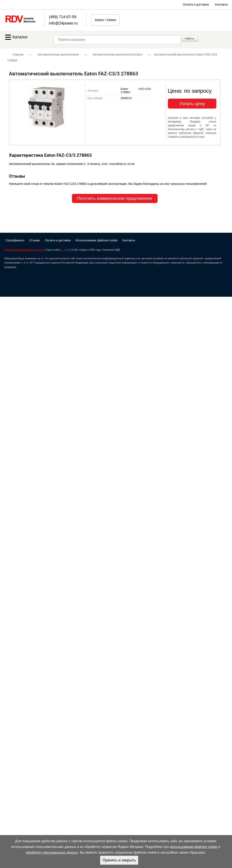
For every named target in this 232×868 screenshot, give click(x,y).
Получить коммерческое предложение (115, 198)
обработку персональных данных (52, 852)
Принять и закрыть (119, 860)
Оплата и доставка (196, 4)
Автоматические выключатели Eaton (118, 54)
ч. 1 (63, 250)
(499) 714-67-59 (63, 17)
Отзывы (34, 240)
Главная (18, 54)
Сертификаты (15, 240)
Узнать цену (192, 104)
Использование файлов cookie (96, 240)
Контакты (221, 4)
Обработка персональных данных (24, 250)
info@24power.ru (63, 23)
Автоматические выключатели (58, 54)
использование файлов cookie (194, 847)
